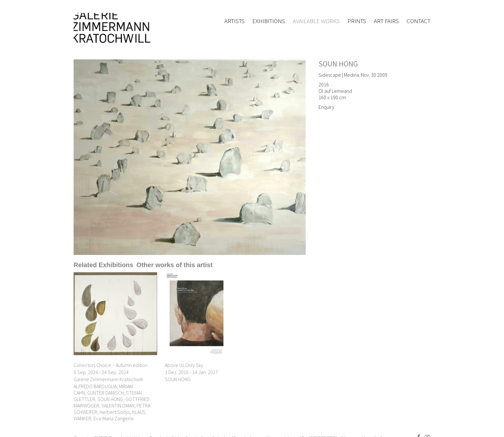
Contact (419, 21)
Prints (357, 21)
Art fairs (386, 21)
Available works (316, 21)
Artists (234, 21)
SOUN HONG (338, 64)
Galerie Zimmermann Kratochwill (108, 379)
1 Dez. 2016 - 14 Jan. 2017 (191, 372)
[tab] (104, 265)
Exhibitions (269, 21)
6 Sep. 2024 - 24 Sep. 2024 (101, 372)
